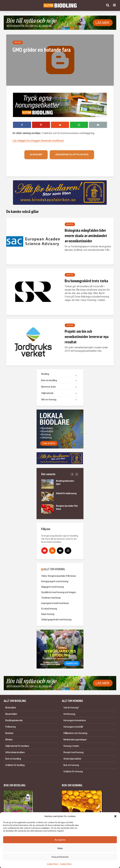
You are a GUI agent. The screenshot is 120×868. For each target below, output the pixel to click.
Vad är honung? (71, 708)
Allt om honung (49, 400)
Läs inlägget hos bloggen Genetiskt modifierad (38, 141)
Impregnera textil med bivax (55, 603)
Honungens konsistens (75, 720)
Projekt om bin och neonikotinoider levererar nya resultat (87, 337)
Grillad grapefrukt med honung (56, 620)
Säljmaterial (47, 393)
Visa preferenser (60, 857)
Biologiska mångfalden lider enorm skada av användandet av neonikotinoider (86, 236)
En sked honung (49, 609)
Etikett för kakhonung (66, 493)
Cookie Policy (53, 864)
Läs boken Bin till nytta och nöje (72, 155)
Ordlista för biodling (15, 765)
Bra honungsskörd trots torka (86, 281)
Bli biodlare (36, 155)
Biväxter (9, 733)
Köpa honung (48, 614)
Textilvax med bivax (51, 598)
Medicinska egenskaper (75, 740)
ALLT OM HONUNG (54, 569)
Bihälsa (9, 740)
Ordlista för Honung (73, 772)
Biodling (45, 374)
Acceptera (60, 840)
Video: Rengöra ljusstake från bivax (59, 576)
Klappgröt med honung (52, 587)
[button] (115, 816)
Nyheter (18, 42)
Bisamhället (11, 714)
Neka (60, 848)
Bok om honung (71, 765)
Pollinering (10, 727)
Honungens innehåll (73, 727)
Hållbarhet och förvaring (75, 733)
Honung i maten (71, 746)
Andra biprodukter (72, 759)
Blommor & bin (49, 387)
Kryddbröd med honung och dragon (59, 592)
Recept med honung (73, 752)
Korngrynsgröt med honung (55, 581)
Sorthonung (69, 714)
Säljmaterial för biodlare (17, 746)
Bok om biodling (49, 380)
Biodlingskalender (14, 720)
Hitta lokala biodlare (15, 752)
